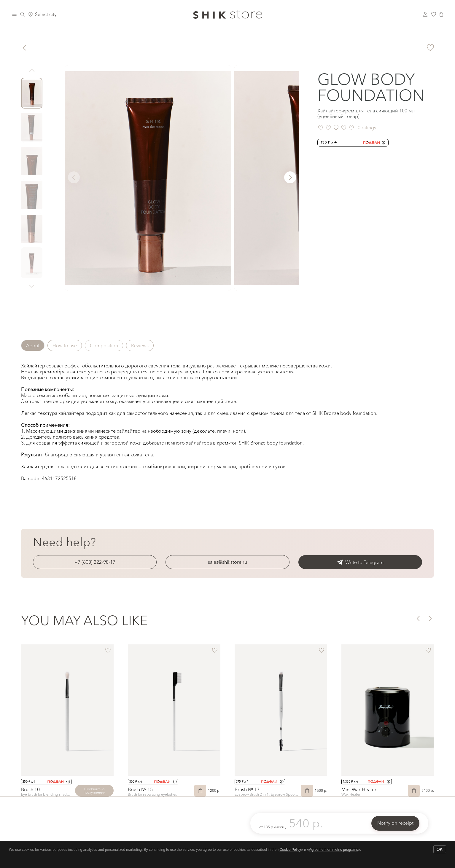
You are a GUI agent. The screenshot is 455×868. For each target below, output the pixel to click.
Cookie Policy (290, 850)
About (33, 345)
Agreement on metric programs (334, 850)
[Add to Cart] (200, 791)
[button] (290, 177)
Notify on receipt (395, 823)
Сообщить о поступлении (94, 791)
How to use (65, 345)
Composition (104, 345)
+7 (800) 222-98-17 (95, 562)
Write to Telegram (360, 562)
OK (440, 849)
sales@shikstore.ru (227, 562)
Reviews (140, 345)
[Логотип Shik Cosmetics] (228, 14)
